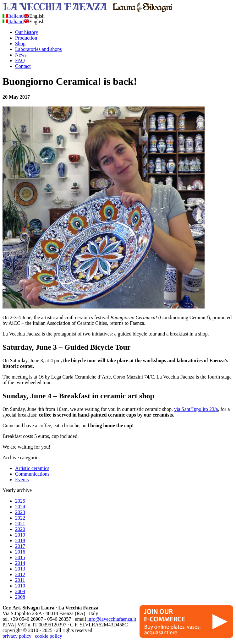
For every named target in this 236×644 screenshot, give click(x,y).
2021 (20, 524)
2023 (20, 512)
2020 (20, 529)
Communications (32, 474)
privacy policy (17, 636)
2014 (20, 563)
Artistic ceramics (32, 468)
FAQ (20, 60)
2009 (20, 591)
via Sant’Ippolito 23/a (196, 409)
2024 (20, 507)
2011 (20, 580)
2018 (20, 540)
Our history (27, 32)
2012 (20, 574)
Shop (20, 44)
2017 (20, 546)
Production (26, 38)
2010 (20, 586)
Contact (23, 66)
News (21, 55)
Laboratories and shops (38, 49)
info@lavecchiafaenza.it (112, 619)
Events (22, 480)
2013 (20, 569)
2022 (20, 518)
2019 (20, 535)
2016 (20, 552)
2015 (20, 557)
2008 (20, 597)
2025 (20, 501)
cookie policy (49, 636)
